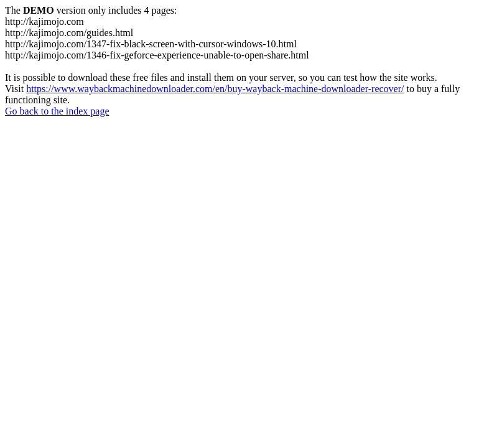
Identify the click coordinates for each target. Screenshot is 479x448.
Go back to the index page (57, 111)
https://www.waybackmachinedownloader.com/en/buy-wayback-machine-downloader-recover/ (215, 89)
